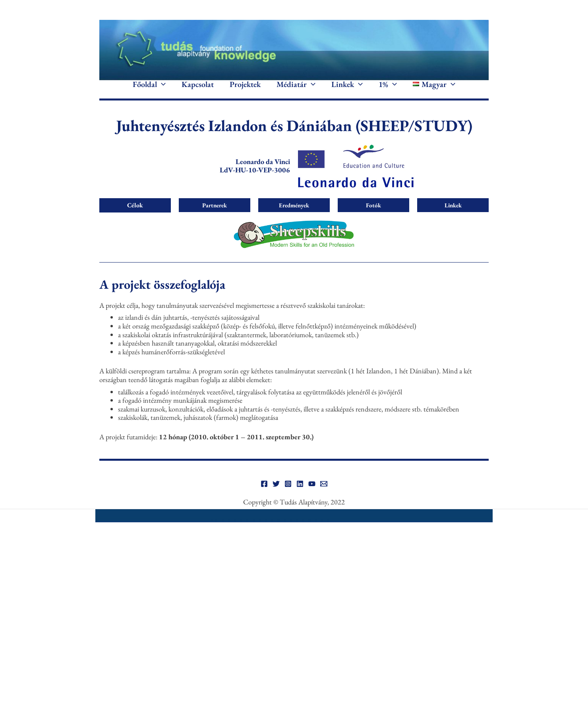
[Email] (324, 496)
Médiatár (296, 91)
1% (388, 91)
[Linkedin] (300, 496)
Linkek (347, 91)
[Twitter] (276, 496)
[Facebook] (264, 496)
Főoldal (149, 91)
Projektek (245, 91)
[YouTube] (312, 496)
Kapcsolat (198, 91)
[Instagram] (288, 496)
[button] (161, 91)
